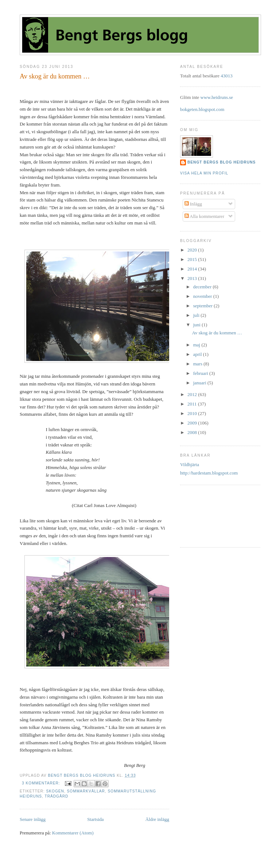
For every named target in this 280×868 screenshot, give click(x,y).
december (203, 287)
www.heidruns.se (217, 97)
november (203, 296)
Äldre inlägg (157, 819)
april (198, 354)
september (204, 306)
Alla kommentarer (204, 216)
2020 (193, 250)
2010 (193, 413)
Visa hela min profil (204, 173)
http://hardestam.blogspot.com (209, 473)
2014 (193, 269)
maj (197, 345)
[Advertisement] (203, 515)
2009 (193, 423)
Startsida (96, 819)
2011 (193, 404)
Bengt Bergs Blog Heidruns (221, 162)
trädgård (56, 796)
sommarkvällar (86, 791)
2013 (193, 278)
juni (197, 325)
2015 (193, 259)
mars (199, 364)
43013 (227, 76)
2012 (193, 394)
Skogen (55, 791)
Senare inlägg (33, 819)
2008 (193, 432)
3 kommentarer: (42, 783)
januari (200, 383)
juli (197, 315)
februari (201, 373)
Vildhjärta (190, 464)
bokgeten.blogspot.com (202, 109)
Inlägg (193, 204)
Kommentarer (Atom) (73, 833)
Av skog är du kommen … (55, 76)
